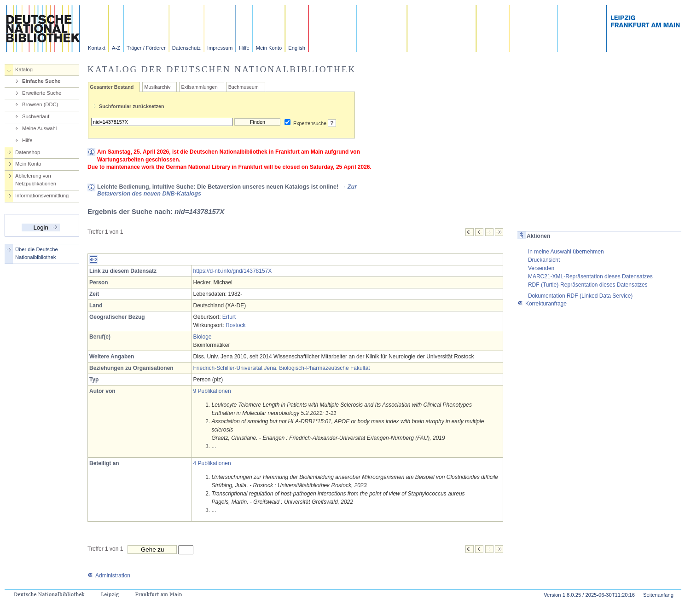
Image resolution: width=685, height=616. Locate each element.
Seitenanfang (658, 595)
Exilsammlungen (199, 87)
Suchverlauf (36, 116)
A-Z (116, 48)
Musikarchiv (157, 87)
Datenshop (28, 152)
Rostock (235, 325)
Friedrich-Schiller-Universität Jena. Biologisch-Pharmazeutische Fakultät (282, 368)
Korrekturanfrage (542, 304)
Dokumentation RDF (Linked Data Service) (580, 296)
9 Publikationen (212, 391)
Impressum (220, 48)
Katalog (24, 69)
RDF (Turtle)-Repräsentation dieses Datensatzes (588, 285)
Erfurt (229, 317)
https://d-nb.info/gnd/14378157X (233, 271)
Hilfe (244, 48)
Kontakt (97, 48)
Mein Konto (269, 48)
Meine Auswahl (39, 128)
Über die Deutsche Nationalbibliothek (37, 253)
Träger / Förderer (146, 48)
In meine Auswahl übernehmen (566, 252)
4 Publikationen (212, 463)
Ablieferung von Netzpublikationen (36, 180)
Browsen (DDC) (40, 104)
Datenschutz (186, 48)
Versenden (541, 268)
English (297, 48)
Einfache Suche (41, 81)
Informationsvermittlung (42, 196)
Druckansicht (544, 260)
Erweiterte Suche (42, 93)
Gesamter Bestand (112, 87)
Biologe (203, 337)
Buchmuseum (244, 87)
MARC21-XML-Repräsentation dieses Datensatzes (590, 276)
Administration (109, 576)
